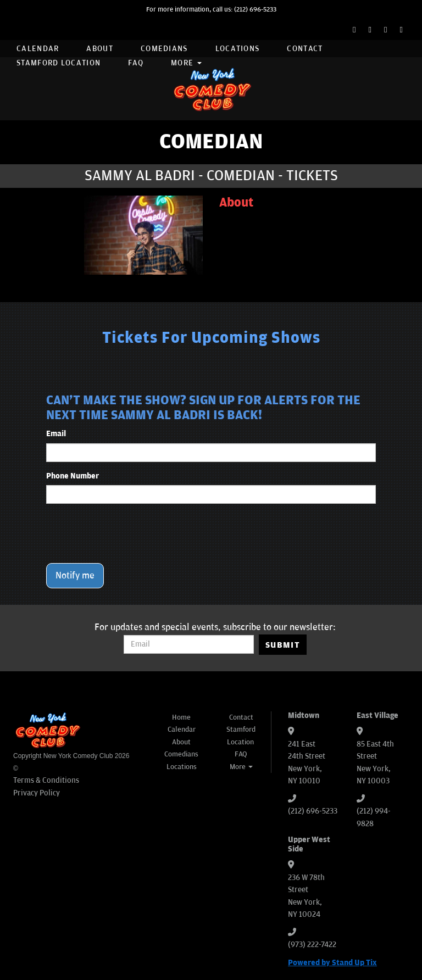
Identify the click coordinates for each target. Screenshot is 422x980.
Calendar (38, 49)
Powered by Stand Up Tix (332, 963)
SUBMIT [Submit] (283, 645)
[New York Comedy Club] (211, 89)
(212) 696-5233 (255, 10)
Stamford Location (59, 63)
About (100, 49)
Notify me (75, 576)
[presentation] (130, 533)
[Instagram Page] (385, 30)
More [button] (186, 63)
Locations (238, 49)
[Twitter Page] (370, 30)
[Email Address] (189, 644)
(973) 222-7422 (312, 945)
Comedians (164, 49)
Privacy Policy (37, 793)
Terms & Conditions (46, 780)
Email (56, 434)
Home (181, 717)
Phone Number (73, 476)
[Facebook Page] (354, 30)
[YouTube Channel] (401, 30)
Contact (305, 49)
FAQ (136, 63)
